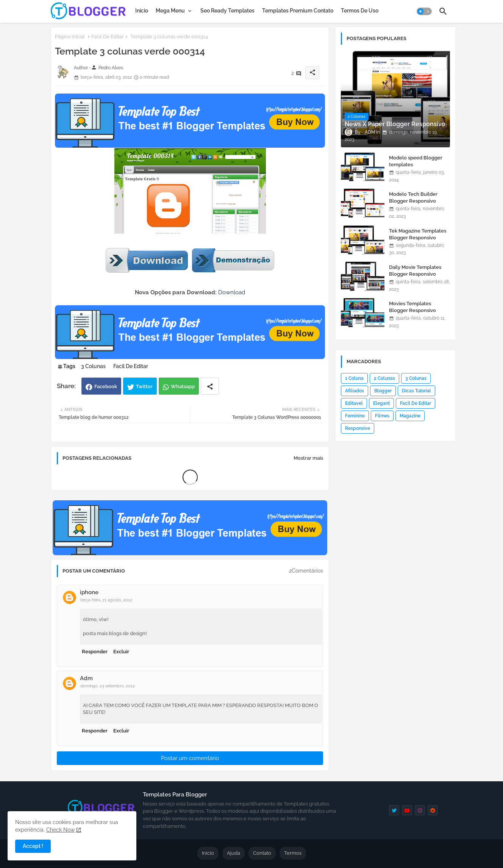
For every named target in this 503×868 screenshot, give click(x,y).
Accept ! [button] (33, 846)
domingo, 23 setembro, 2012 (108, 686)
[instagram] (420, 810)
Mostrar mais (308, 458)
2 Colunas (384, 378)
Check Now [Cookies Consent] (60, 830)
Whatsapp (183, 386)
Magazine (410, 416)
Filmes (382, 416)
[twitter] (394, 810)
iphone (89, 592)
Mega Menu (170, 11)
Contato (262, 853)
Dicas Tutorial (416, 391)
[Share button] (210, 386)
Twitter (144, 386)
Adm (86, 678)
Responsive (358, 428)
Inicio (142, 11)
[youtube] (407, 810)
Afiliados (355, 391)
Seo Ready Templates (227, 11)
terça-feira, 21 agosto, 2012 (106, 600)
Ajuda (234, 853)
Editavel (354, 403)
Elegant (381, 403)
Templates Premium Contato (298, 11)
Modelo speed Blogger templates (416, 161)
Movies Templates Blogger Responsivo (412, 307)
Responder (95, 652)
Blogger (383, 391)
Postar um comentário (190, 758)
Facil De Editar (108, 37)
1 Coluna (354, 378)
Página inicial (70, 37)
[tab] (142, 11)
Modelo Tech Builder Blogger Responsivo (413, 197)
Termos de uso (360, 11)
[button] (424, 11)
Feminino (355, 416)
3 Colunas (93, 366)
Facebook (106, 386)
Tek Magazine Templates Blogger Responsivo (418, 234)
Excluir (121, 652)
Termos (293, 853)
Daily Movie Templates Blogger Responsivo (415, 271)
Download (232, 292)
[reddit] (433, 810)
